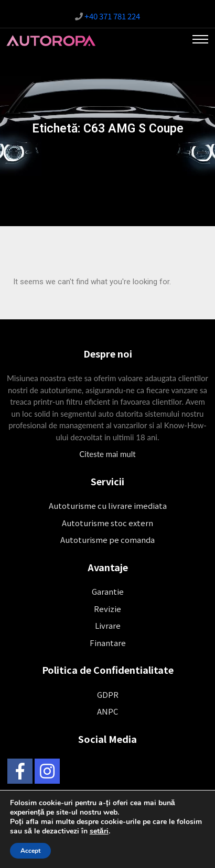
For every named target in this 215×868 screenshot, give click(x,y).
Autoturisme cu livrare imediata (108, 505)
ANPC (107, 711)
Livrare (108, 625)
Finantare (108, 643)
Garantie (108, 591)
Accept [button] (30, 851)
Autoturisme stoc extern (107, 523)
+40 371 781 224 (112, 16)
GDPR (108, 694)
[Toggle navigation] (200, 39)
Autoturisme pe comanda (107, 539)
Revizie (107, 609)
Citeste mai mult (107, 454)
